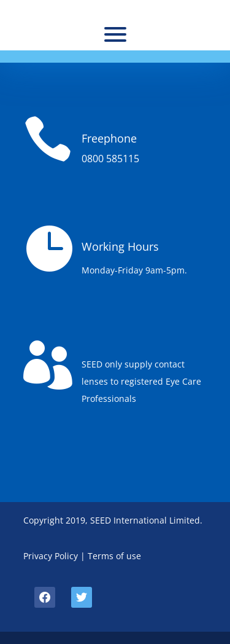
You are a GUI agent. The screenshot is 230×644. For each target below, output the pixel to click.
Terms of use (114, 556)
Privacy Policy (51, 556)
